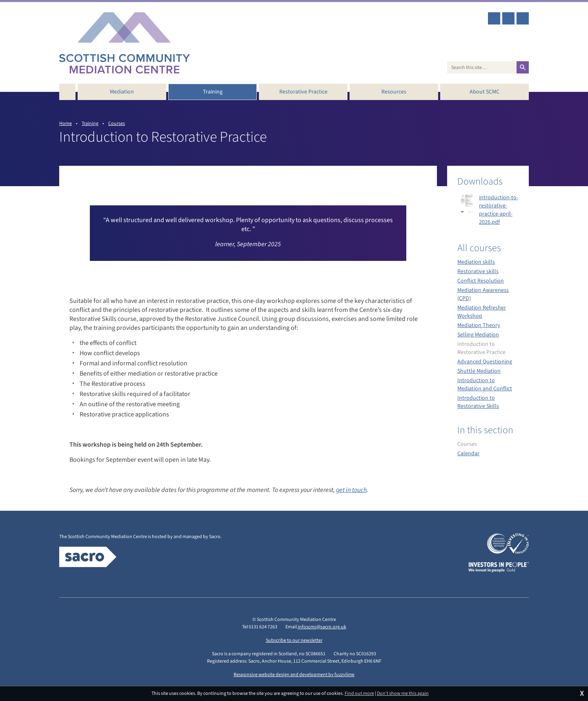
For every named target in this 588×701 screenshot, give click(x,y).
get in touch (351, 490)
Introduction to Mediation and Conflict (485, 385)
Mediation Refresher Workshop (482, 312)
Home (66, 124)
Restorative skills (478, 271)
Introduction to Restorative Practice (481, 348)
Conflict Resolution (481, 281)
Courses (117, 124)
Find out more (359, 694)
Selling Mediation (478, 335)
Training (90, 124)
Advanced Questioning (485, 362)
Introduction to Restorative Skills (478, 402)
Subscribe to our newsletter (294, 640)
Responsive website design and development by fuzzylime (294, 675)
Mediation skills (476, 262)
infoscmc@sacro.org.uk (322, 627)
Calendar (468, 454)
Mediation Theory (479, 325)
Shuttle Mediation (479, 371)
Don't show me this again (403, 694)
